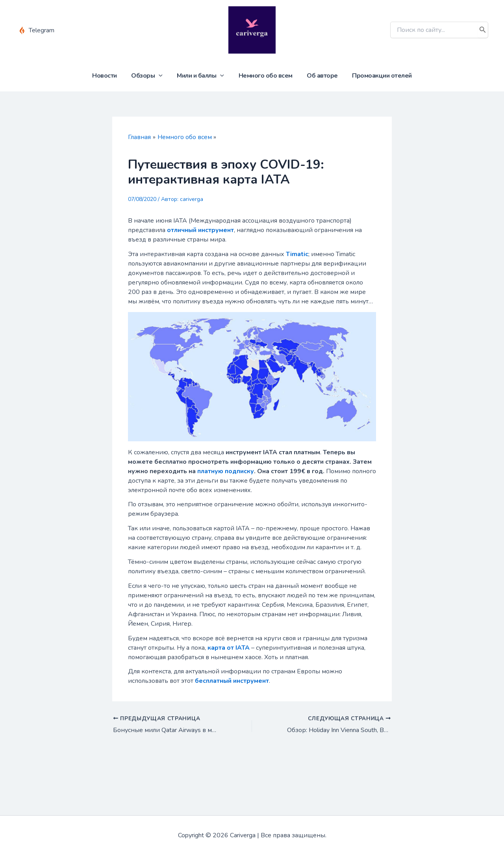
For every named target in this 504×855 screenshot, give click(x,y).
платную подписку (226, 471)
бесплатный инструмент (232, 681)
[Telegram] (36, 31)
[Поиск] (483, 30)
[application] (161, 76)
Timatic (297, 254)
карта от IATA (229, 648)
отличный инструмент (200, 230)
